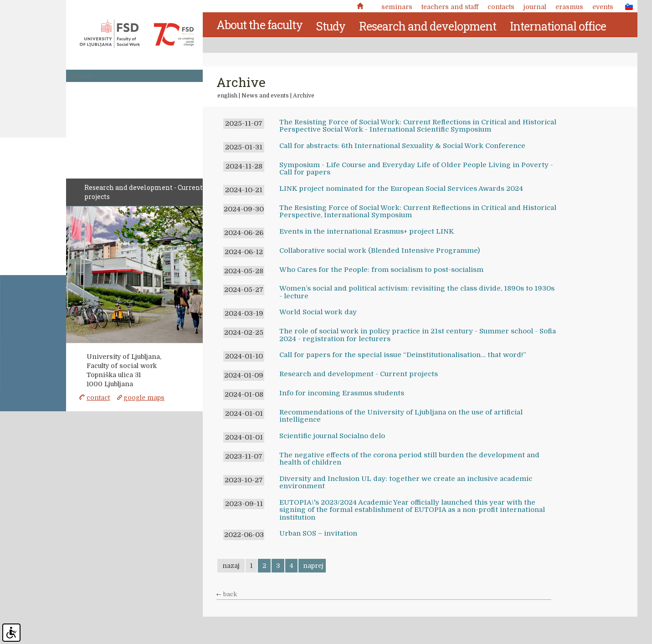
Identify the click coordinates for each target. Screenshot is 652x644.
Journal (535, 7)
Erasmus (569, 7)
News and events (265, 96)
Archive (304, 96)
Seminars (397, 7)
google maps (144, 398)
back (230, 594)
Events (603, 7)
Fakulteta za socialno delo (137, 34)
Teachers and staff (450, 7)
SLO (626, 6)
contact (98, 398)
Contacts (501, 7)
